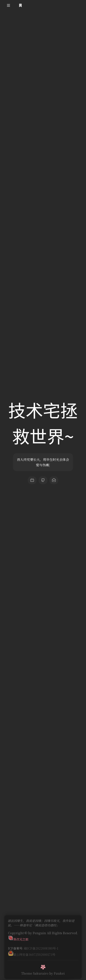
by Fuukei (57, 971)
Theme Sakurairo (35, 971)
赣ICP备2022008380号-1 (41, 946)
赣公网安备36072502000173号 (32, 952)
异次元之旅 (18, 937)
